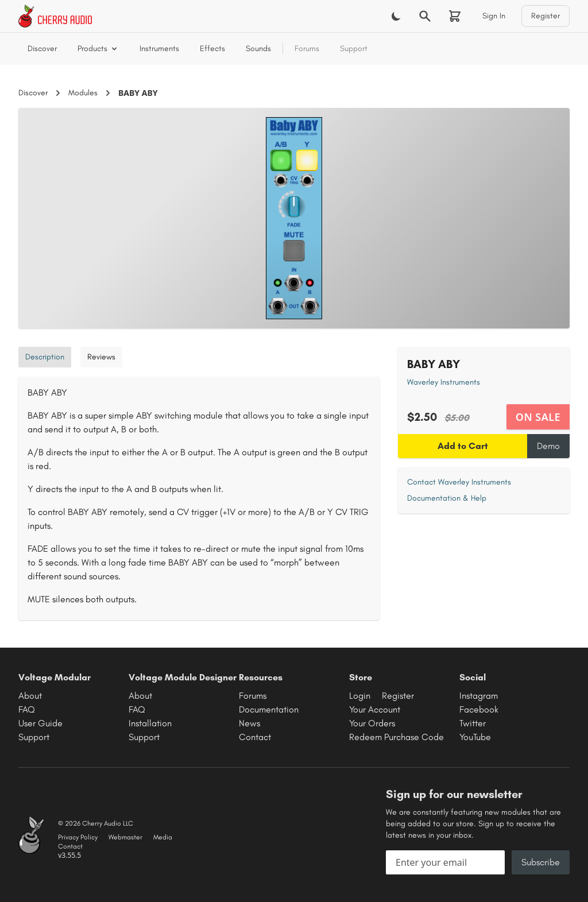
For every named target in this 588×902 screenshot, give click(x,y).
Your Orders (372, 723)
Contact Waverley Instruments (459, 482)
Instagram (479, 696)
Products (98, 49)
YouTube (475, 737)
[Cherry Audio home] (55, 16)
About (30, 696)
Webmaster (125, 837)
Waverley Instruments (444, 382)
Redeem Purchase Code (396, 737)
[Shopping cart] (455, 16)
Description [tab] (45, 357)
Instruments (159, 49)
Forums (307, 49)
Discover (42, 49)
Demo (548, 446)
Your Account (375, 709)
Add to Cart (463, 446)
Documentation (269, 709)
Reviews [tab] (101, 357)
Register (546, 16)
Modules (83, 93)
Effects (212, 49)
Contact (255, 737)
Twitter (473, 723)
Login (360, 696)
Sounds (258, 49)
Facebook (479, 709)
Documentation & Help (447, 498)
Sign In (494, 16)
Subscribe (541, 862)
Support (354, 49)
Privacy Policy (78, 837)
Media (163, 837)
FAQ (27, 709)
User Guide (40, 723)
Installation (150, 723)
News (249, 723)
